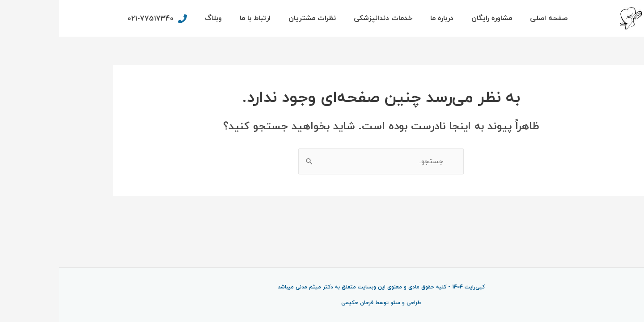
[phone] (97, 19)
